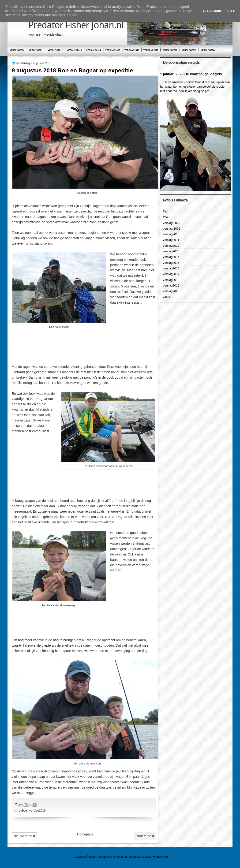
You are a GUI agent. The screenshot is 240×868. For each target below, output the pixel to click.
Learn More (212, 11)
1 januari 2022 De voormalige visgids (191, 74)
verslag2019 (189, 50)
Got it (231, 11)
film (165, 211)
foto (165, 217)
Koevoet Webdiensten (156, 857)
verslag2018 (170, 50)
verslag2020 (208, 50)
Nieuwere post (24, 836)
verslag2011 (36, 50)
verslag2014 (94, 50)
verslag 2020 (172, 223)
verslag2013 (75, 50)
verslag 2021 (172, 229)
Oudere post (145, 836)
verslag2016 (132, 50)
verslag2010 (17, 50)
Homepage (85, 834)
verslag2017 (151, 50)
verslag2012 (55, 50)
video (167, 297)
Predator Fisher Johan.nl (76, 25)
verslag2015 (113, 50)
